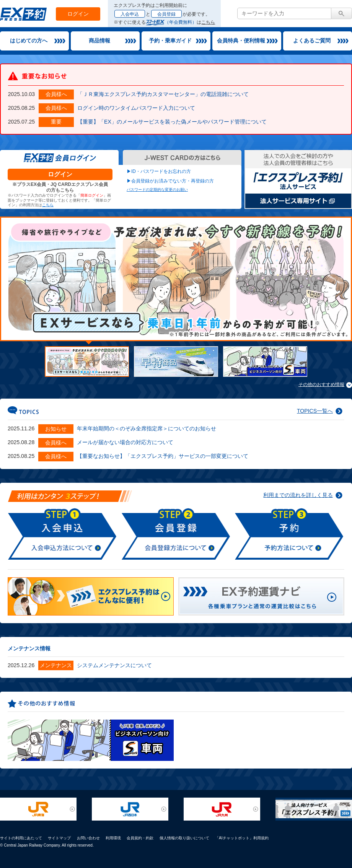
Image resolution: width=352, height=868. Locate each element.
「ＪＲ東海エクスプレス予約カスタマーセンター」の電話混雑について (163, 94)
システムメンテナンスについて (114, 665)
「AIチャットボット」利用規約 (242, 838)
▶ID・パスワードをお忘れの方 (159, 171)
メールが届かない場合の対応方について (125, 442)
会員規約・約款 (140, 838)
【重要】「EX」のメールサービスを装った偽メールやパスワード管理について (172, 122)
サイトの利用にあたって (21, 838)
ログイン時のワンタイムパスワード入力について (136, 108)
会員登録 (166, 14)
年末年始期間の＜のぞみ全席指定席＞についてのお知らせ (147, 428)
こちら (208, 22)
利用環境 (113, 838)
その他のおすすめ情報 (321, 384)
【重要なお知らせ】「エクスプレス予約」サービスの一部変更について (163, 456)
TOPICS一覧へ (315, 411)
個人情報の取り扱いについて (184, 838)
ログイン (78, 14)
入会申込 (130, 14)
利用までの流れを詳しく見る (298, 495)
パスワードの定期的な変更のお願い (157, 190)
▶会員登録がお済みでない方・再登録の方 (170, 181)
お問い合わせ (88, 838)
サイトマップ (59, 838)
